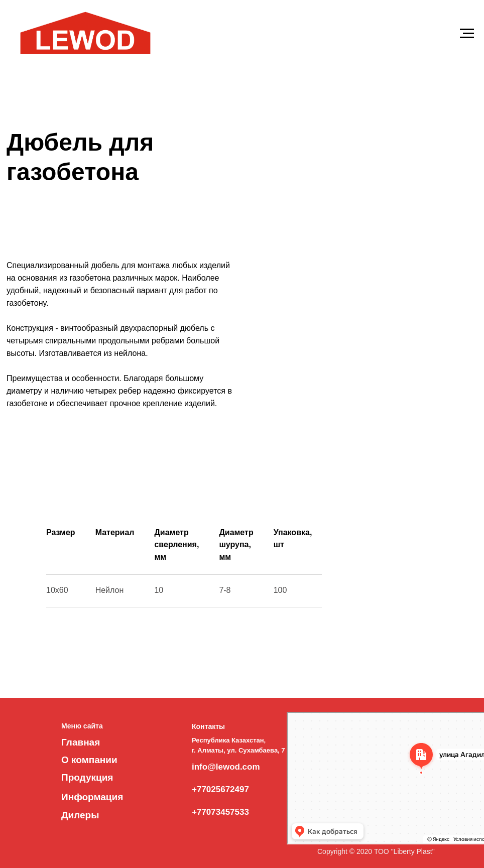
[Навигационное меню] (467, 34)
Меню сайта (82, 726)
